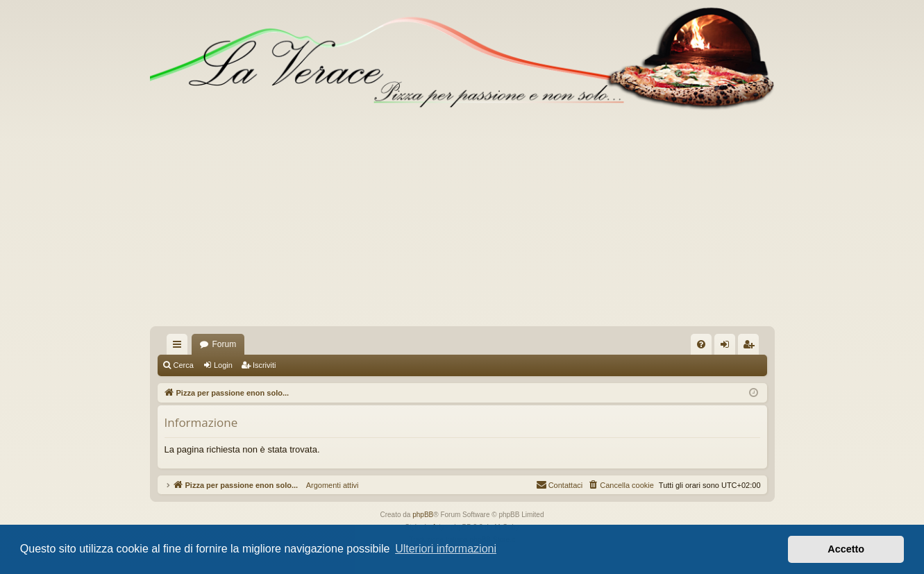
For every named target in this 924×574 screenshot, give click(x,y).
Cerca (184, 365)
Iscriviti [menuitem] (751, 347)
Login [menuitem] (727, 347)
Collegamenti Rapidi (180, 347)
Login (223, 365)
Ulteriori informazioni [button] (446, 549)
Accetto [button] (846, 549)
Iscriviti (264, 365)
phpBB (423, 515)
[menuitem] (701, 344)
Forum (225, 344)
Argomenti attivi (328, 485)
